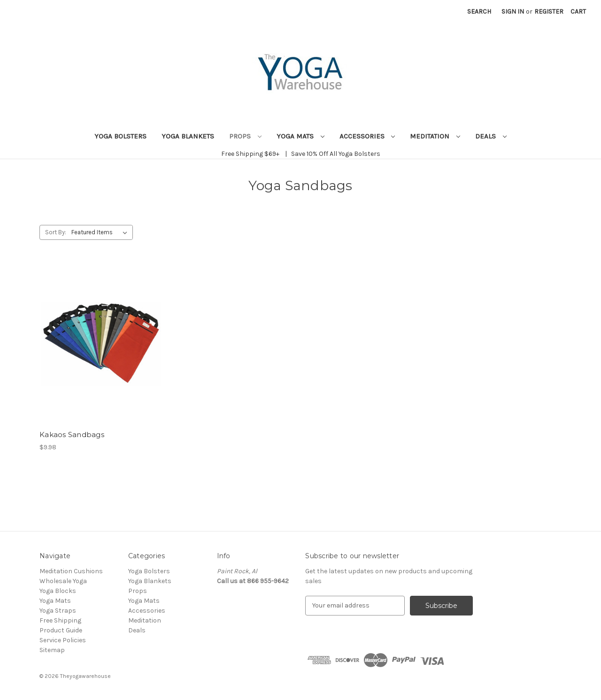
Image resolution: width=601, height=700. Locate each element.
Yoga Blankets (188, 136)
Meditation (435, 136)
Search (479, 12)
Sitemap (52, 650)
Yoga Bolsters (120, 136)
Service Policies (63, 640)
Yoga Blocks (58, 591)
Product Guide (61, 630)
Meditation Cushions (71, 571)
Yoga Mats (300, 136)
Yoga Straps (58, 611)
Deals (491, 136)
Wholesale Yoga (63, 581)
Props (245, 136)
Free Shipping (60, 620)
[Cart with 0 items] (578, 12)
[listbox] (101, 232)
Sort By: (56, 232)
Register (549, 12)
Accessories (367, 136)
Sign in (513, 12)
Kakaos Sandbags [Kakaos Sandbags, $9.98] (72, 435)
